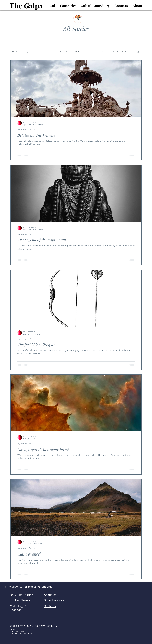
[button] (138, 52)
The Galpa (26, 6)
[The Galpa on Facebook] (5, 587)
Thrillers (47, 52)
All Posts (14, 52)
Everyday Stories (31, 52)
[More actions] (134, 123)
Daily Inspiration (63, 52)
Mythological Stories (84, 52)
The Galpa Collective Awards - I (112, 52)
